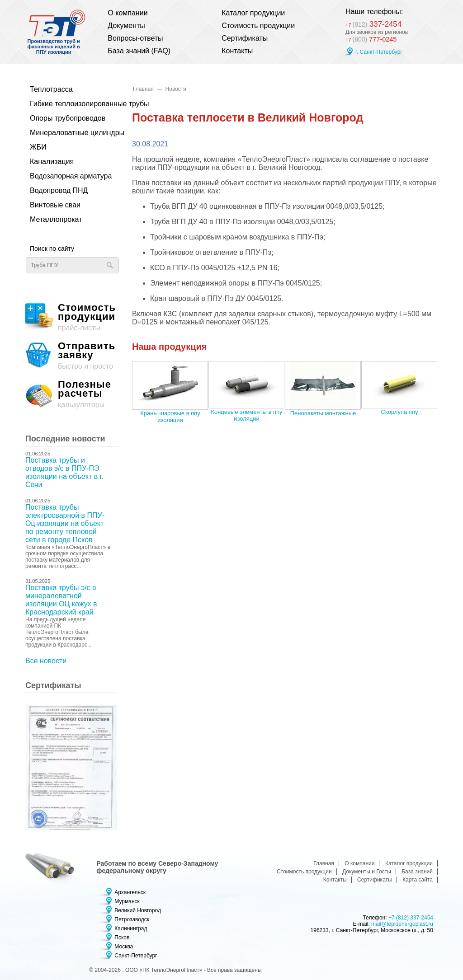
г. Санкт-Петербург (379, 53)
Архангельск (130, 892)
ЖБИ (38, 147)
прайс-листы (71, 317)
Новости (176, 89)
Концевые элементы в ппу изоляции (246, 415)
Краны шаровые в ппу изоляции (170, 417)
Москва (124, 947)
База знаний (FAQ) (139, 51)
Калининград (131, 928)
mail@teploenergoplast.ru (402, 924)
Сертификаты (245, 38)
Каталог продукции (253, 13)
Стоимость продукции (258, 26)
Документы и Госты (367, 872)
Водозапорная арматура (69, 176)
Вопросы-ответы (135, 38)
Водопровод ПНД (59, 190)
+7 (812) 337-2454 (411, 918)
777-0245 (373, 40)
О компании (128, 13)
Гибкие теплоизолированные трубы (69, 104)
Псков (122, 938)
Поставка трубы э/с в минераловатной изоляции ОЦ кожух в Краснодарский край (61, 600)
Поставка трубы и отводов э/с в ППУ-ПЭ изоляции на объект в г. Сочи (64, 472)
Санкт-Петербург (136, 956)
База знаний (417, 872)
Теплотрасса (51, 89)
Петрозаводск (132, 919)
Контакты (237, 51)
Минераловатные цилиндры (69, 133)
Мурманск (127, 901)
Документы (126, 26)
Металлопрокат (56, 219)
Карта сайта (418, 880)
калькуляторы (71, 394)
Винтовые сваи (55, 205)
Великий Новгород (138, 910)
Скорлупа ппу (400, 412)
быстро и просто (71, 356)
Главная (143, 89)
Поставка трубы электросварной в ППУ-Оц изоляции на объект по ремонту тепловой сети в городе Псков (65, 523)
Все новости (46, 661)
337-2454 (378, 23)
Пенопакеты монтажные (323, 413)
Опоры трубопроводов (68, 118)
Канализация (52, 162)
